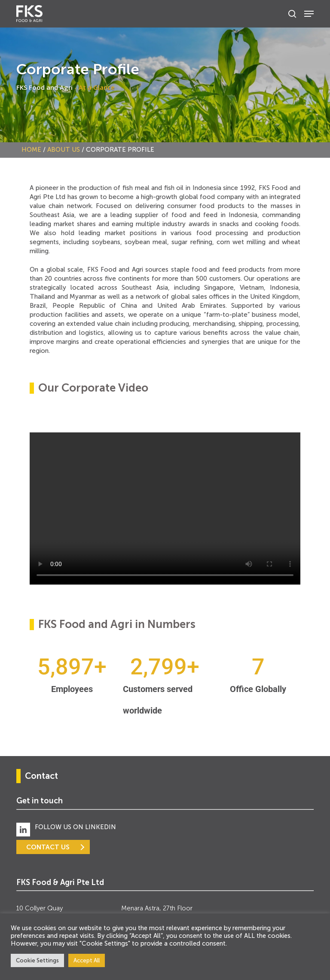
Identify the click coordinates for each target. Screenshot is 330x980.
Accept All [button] (87, 960)
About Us (64, 150)
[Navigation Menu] (309, 14)
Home (31, 150)
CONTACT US (48, 847)
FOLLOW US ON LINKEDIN (75, 827)
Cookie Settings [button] (37, 960)
